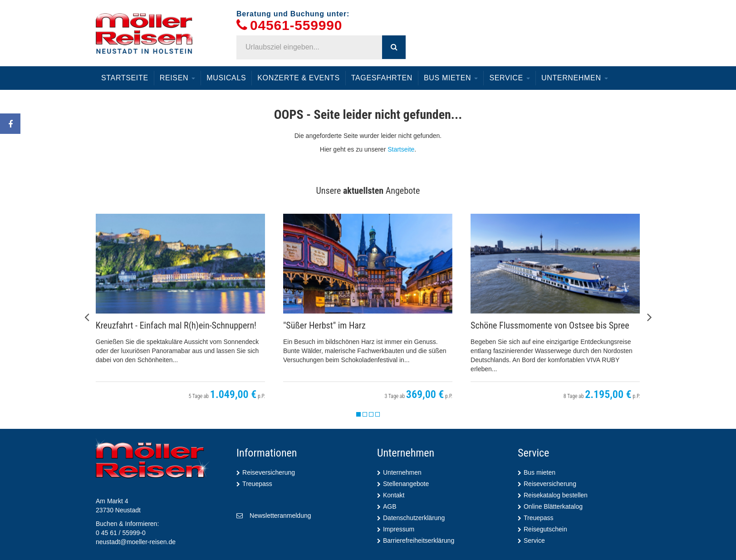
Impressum (399, 529)
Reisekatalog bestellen (556, 495)
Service (510, 78)
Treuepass (257, 484)
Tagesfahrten (382, 78)
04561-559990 (296, 26)
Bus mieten (451, 78)
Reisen (178, 78)
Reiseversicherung (269, 472)
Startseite (125, 78)
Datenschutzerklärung (414, 518)
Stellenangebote (406, 484)
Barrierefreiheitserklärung (419, 540)
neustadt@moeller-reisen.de (136, 542)
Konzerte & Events (298, 78)
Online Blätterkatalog (553, 506)
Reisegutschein (545, 529)
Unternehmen (575, 78)
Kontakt (394, 495)
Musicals (226, 78)
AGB (390, 506)
